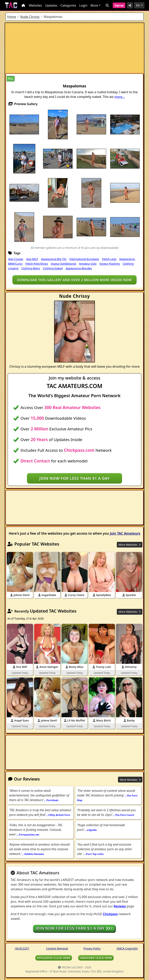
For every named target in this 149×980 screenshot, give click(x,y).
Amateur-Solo (88, 264)
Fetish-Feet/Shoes (37, 264)
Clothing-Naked (53, 268)
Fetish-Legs (109, 259)
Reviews (120, 906)
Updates (51, 5)
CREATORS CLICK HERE (96, 958)
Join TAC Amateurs (125, 533)
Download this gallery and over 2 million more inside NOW (74, 280)
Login (83, 5)
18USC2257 (22, 948)
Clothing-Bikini (31, 268)
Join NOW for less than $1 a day (74, 478)
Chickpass (110, 914)
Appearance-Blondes (79, 268)
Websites (36, 5)
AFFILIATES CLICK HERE (54, 958)
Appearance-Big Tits (54, 259)
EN (138, 5)
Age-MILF (32, 259)
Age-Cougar (16, 259)
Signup (119, 5)
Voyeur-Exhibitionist (64, 264)
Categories (68, 5)
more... (120, 97)
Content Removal (57, 948)
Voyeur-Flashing (110, 264)
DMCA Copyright (127, 948)
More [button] (94, 5)
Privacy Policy (92, 948)
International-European (84, 259)
